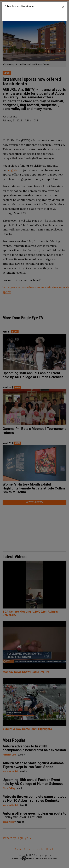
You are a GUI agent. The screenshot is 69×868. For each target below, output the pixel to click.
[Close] (63, 7)
